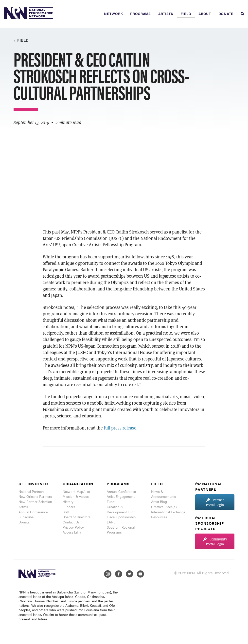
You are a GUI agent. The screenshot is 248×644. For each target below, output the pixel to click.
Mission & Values (76, 496)
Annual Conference (33, 512)
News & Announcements (164, 494)
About (205, 14)
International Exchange (168, 512)
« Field (21, 40)
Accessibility (72, 532)
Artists (166, 14)
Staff (66, 512)
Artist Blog (159, 501)
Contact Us (71, 522)
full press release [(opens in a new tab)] (120, 428)
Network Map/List (76, 491)
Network (113, 14)
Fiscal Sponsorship (121, 517)
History (68, 501)
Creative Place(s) (164, 507)
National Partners (32, 491)
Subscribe (26, 517)
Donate (226, 14)
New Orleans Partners (35, 496)
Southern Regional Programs (121, 530)
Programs (141, 14)
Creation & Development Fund (121, 509)
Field (186, 14)
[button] (215, 502)
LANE (111, 522)
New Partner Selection (35, 501)
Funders (69, 507)
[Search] (241, 14)
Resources (159, 517)
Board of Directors (77, 517)
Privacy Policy (73, 527)
